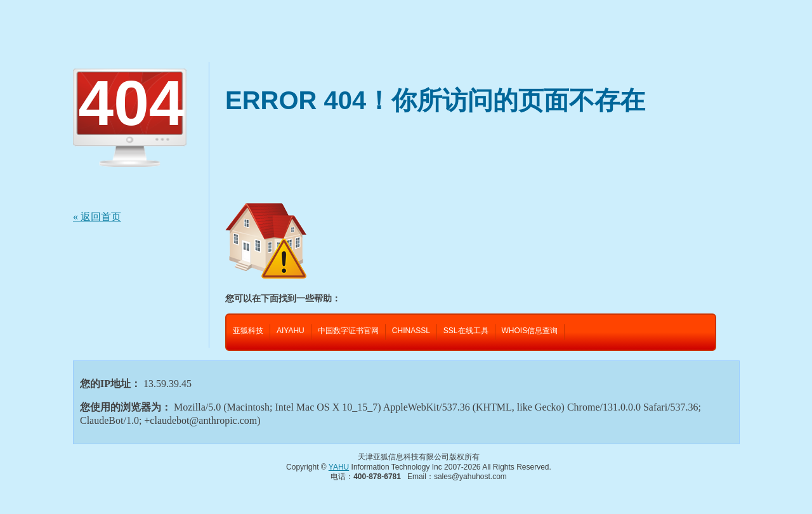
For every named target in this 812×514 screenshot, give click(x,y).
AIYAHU (291, 331)
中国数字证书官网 (348, 331)
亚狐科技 (248, 331)
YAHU (339, 467)
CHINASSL (411, 331)
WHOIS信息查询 (530, 331)
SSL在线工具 (466, 331)
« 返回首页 (97, 217)
